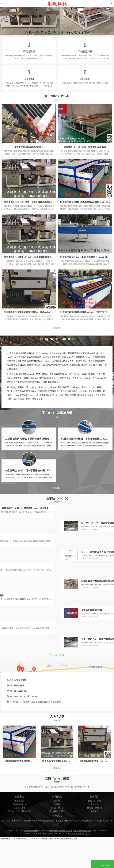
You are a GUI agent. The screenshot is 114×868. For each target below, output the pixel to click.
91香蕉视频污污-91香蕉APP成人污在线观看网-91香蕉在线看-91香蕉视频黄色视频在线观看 (39, 867)
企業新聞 (29, 84)
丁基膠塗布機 (85, 53)
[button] (57, 32)
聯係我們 (85, 84)
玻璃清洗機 (29, 53)
